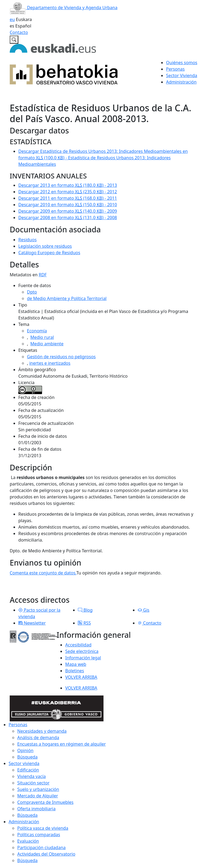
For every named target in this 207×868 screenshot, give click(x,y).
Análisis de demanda (38, 738)
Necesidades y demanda (42, 731)
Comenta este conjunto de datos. (43, 573)
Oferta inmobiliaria (36, 809)
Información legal (83, 658)
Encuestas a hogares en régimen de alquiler (61, 744)
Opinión (25, 750)
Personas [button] (175, 69)
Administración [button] (181, 82)
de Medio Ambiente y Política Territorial (67, 298)
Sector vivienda (24, 763)
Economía (37, 331)
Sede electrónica (82, 651)
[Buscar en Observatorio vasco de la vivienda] (14, 40)
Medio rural (42, 337)
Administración (24, 822)
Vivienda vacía (32, 776)
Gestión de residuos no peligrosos (61, 357)
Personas (18, 725)
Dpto (32, 292)
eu (12, 19)
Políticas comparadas (39, 835)
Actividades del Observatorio (46, 854)
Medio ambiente (47, 344)
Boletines (75, 671)
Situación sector (33, 783)
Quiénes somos (182, 63)
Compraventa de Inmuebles (45, 802)
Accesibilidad (78, 645)
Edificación (28, 770)
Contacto (19, 32)
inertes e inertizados (50, 363)
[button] (20, 610)
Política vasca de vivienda (43, 828)
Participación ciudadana (42, 848)
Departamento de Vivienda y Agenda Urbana (64, 8)
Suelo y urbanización (38, 789)
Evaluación (28, 841)
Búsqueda (27, 757)
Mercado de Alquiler (38, 796)
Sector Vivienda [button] (182, 75)
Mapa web (76, 664)
